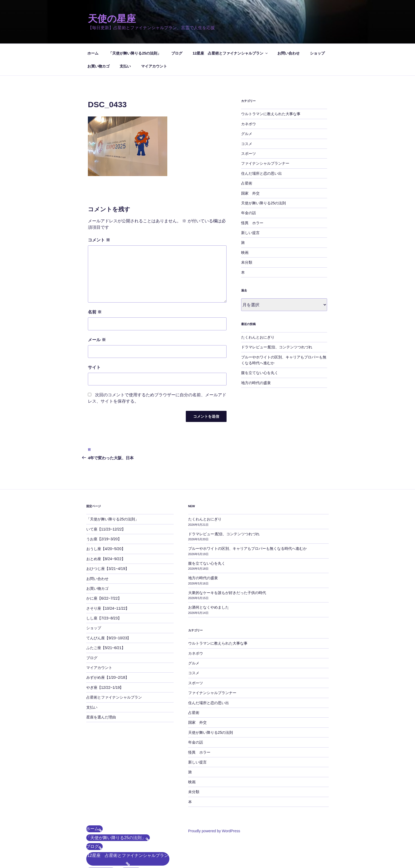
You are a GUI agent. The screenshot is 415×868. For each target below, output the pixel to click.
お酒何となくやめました (209, 575)
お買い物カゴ (98, 34)
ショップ (317, 21)
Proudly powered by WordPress (214, 799)
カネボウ (249, 92)
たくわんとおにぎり (258, 305)
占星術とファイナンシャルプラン (114, 665)
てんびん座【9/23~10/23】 (109, 606)
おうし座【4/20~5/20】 (106, 517)
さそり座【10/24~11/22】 (108, 576)
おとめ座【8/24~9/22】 (106, 527)
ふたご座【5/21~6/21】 (106, 616)
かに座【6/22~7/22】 (104, 566)
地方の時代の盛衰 (256, 351)
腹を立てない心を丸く (260, 341)
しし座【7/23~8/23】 (104, 586)
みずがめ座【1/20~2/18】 (108, 645)
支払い (125, 34)
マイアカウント (154, 34)
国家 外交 (250, 161)
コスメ (247, 112)
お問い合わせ (288, 21)
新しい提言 (250, 201)
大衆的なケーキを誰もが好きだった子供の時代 (227, 561)
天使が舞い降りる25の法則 (264, 171)
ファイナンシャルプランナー (265, 131)
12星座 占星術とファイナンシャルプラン (231, 21)
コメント (99, 208)
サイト (94, 335)
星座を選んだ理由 (101, 685)
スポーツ (249, 122)
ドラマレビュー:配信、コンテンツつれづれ (277, 315)
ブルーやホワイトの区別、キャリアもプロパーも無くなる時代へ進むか (247, 516)
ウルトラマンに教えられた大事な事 (271, 82)
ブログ (177, 21)
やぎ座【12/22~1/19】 (105, 655)
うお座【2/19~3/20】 (104, 507)
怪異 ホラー (252, 191)
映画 (245, 221)
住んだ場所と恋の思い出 (261, 141)
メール (97, 308)
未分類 (247, 230)
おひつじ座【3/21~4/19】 (108, 537)
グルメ (247, 102)
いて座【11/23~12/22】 (106, 497)
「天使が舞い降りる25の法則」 (135, 21)
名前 (95, 280)
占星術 (247, 151)
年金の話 (249, 181)
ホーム (93, 21)
